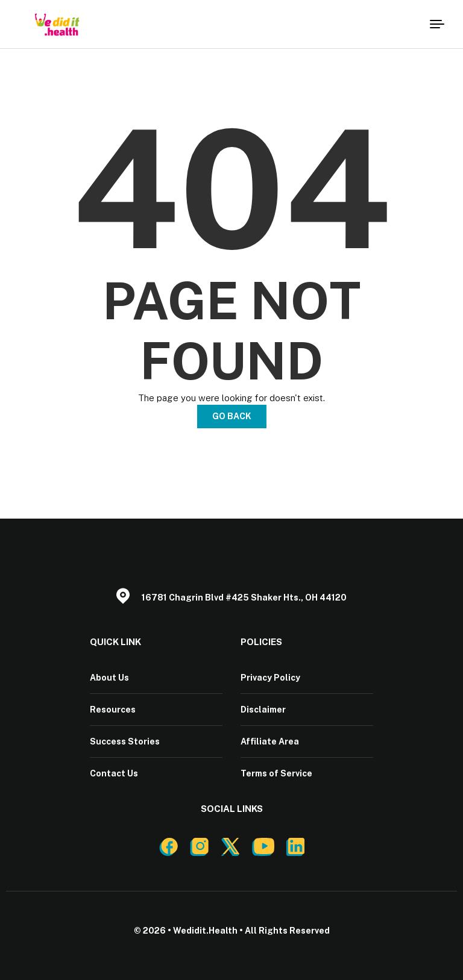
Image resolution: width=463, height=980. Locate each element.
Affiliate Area (270, 741)
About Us (109, 678)
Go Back (232, 416)
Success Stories (125, 741)
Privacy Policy (270, 678)
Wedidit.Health (205, 931)
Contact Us (114, 773)
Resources (113, 710)
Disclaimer (263, 710)
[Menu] (436, 24)
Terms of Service (276, 773)
